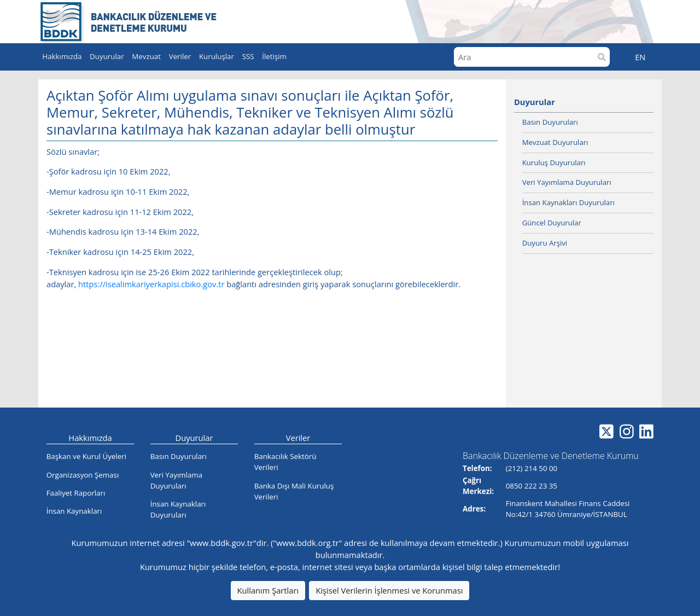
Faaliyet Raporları (76, 493)
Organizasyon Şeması (83, 475)
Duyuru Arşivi (545, 243)
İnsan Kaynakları (74, 511)
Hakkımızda (90, 438)
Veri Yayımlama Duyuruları (567, 182)
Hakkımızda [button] (62, 56)
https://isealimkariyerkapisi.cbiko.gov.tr (151, 284)
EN (640, 57)
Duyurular (535, 102)
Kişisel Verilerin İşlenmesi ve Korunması (389, 590)
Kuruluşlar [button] (217, 56)
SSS (248, 56)
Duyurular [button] (107, 56)
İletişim (274, 56)
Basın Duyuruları (550, 122)
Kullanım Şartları (268, 590)
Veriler (298, 438)
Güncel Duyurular (552, 223)
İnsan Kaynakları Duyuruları (568, 202)
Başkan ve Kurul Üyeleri (86, 456)
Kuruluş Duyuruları (554, 162)
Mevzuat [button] (146, 56)
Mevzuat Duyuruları (555, 142)
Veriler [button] (180, 56)
